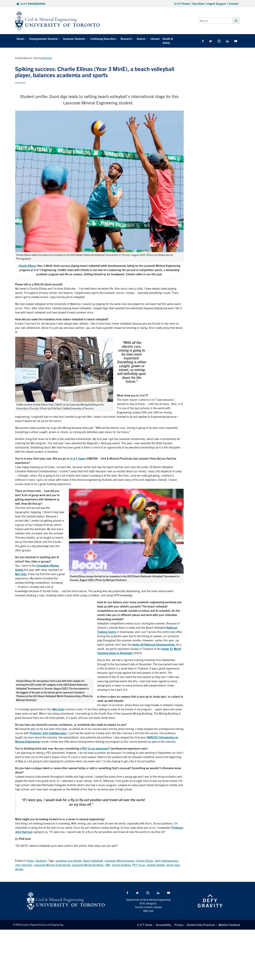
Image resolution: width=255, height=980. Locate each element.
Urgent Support (216, 4)
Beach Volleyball (93, 856)
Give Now (198, 4)
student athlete (156, 861)
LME (107, 861)
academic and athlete (68, 856)
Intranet (153, 39)
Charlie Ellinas (27, 262)
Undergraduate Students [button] (43, 39)
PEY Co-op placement (95, 744)
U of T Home (182, 4)
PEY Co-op (139, 861)
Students (41, 856)
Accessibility (163, 921)
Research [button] (125, 39)
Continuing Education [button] (102, 39)
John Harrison (24, 861)
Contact (234, 4)
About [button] (20, 39)
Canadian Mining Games (119, 856)
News (30, 856)
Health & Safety (170, 39)
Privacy (179, 921)
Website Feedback (229, 921)
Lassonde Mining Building (88, 861)
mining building (121, 861)
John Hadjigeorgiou (166, 856)
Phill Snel (47, 54)
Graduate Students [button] (73, 39)
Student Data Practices (201, 921)
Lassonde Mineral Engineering (52, 861)
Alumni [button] (139, 39)
